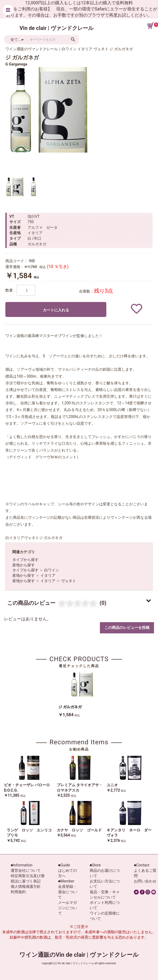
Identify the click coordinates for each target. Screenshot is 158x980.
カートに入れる (56, 310)
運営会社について (26, 870)
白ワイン (52, 570)
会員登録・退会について (67, 892)
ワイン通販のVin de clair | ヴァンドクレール (79, 955)
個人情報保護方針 (26, 886)
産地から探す (24, 565)
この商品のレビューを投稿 (127, 627)
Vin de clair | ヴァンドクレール (57, 28)
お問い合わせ (145, 881)
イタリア (48, 575)
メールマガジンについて (67, 908)
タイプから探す (25, 560)
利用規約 (18, 892)
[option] (48, 110)
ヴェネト (69, 581)
